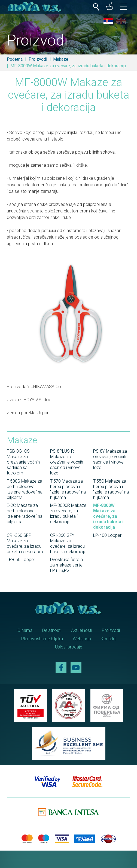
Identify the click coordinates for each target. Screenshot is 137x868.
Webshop (82, 639)
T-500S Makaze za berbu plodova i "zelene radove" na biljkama (25, 489)
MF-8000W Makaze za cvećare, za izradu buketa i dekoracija (108, 516)
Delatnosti (52, 630)
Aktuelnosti (82, 630)
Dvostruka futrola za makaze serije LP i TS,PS (66, 565)
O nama (25, 630)
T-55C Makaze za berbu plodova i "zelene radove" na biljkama (111, 489)
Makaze (61, 59)
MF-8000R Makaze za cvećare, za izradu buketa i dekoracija (68, 514)
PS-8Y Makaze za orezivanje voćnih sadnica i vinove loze (110, 459)
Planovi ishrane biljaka (42, 639)
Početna (15, 59)
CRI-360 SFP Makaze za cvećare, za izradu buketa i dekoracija (25, 543)
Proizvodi (38, 59)
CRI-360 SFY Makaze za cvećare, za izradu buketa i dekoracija (68, 543)
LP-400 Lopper (107, 535)
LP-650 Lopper (21, 560)
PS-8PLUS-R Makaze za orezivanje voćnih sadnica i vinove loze (67, 462)
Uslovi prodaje (69, 647)
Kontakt (108, 639)
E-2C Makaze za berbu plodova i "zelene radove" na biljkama (25, 514)
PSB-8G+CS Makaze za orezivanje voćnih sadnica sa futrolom (23, 462)
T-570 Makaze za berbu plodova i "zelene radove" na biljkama (68, 489)
